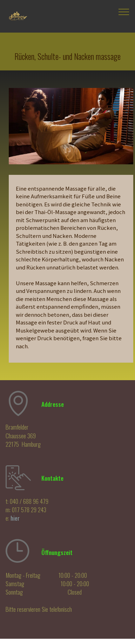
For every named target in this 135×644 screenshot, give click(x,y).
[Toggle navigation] (124, 12)
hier (15, 518)
